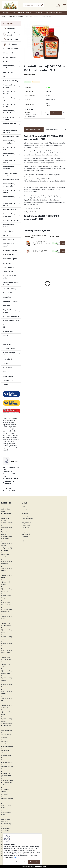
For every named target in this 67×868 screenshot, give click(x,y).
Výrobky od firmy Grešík (9, 148)
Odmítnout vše (21, 862)
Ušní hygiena (7, 368)
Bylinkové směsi (8, 53)
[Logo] (10, 5)
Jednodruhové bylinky (11, 49)
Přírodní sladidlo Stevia (11, 321)
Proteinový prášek (9, 348)
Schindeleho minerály (10, 81)
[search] (42, 6)
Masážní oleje (8, 331)
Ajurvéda (6, 62)
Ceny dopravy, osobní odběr (54, 13)
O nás (14, 13)
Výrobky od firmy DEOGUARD (9, 86)
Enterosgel (7, 363)
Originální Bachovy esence (9, 311)
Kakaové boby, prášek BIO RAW (11, 283)
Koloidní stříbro (8, 293)
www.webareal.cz (41, 866)
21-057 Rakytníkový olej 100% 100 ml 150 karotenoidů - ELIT (42, 243)
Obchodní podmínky (25, 13)
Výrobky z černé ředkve (11, 316)
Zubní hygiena (8, 376)
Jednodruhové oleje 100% (16, 16)
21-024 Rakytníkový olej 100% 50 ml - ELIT (40, 251)
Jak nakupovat (38, 13)
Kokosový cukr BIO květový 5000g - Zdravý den (34, 287)
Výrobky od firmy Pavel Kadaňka (9, 142)
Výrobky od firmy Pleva (9, 99)
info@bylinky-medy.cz (10, 482)
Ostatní (5, 385)
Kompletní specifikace (34, 129)
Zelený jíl (6, 372)
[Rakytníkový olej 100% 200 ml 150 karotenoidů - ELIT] (45, 42)
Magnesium (7, 344)
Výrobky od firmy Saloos (9, 204)
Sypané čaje (9, 28)
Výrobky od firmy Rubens (9, 105)
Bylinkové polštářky (10, 57)
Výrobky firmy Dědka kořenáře (10, 125)
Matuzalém (7, 340)
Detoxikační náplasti (10, 259)
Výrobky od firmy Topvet (9, 155)
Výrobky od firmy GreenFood (9, 112)
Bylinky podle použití (9, 34)
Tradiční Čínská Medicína (8, 245)
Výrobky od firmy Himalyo (9, 93)
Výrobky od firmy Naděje (9, 191)
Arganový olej (8, 72)
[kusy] (44, 113)
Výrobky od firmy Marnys (9, 198)
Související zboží (53, 129)
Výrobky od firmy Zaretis (9, 226)
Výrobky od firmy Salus (11, 220)
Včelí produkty (10, 44)
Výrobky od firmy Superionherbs (9, 185)
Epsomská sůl (8, 359)
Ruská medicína (8, 255)
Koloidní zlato (8, 297)
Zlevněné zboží (8, 380)
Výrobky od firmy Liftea (11, 137)
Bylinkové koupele (11, 39)
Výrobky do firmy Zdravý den (9, 215)
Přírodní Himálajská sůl (10, 354)
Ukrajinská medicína (10, 250)
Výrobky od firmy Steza (11, 180)
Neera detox (7, 263)
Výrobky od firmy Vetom (9, 161)
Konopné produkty (9, 289)
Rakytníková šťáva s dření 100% (10, 131)
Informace (6, 13)
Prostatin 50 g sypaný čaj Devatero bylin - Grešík (56, 284)
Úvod (4, 16)
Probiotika (6, 306)
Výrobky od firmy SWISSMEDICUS (9, 168)
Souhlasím (34, 862)
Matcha (6, 336)
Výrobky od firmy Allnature (9, 67)
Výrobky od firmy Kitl (10, 210)
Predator (6, 76)
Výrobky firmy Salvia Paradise (10, 174)
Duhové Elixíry (8, 235)
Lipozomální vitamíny (10, 301)
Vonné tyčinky (8, 231)
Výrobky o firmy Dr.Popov (8, 118)
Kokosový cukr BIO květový (9, 277)
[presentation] (25, 281)
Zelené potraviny (9, 267)
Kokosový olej (8, 271)
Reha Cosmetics (9, 240)
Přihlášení (59, 7)
